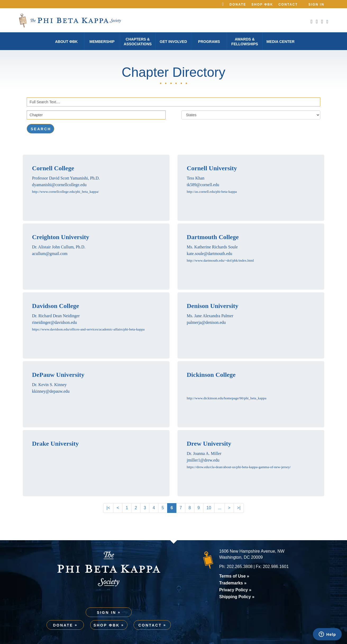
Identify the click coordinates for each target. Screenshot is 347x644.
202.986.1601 (276, 567)
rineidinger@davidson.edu (54, 322)
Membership (102, 42)
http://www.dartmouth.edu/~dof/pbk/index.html (220, 260)
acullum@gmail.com (50, 254)
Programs (209, 42)
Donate (238, 5)
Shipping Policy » (237, 597)
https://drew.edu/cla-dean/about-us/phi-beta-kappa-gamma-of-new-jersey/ (239, 467)
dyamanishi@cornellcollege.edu (59, 185)
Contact (288, 5)
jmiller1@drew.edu (203, 460)
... (219, 508)
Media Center (280, 42)
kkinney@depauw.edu (51, 391)
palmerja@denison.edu (206, 322)
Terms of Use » (234, 576)
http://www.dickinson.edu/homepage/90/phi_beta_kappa (227, 398)
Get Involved (173, 42)
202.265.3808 (240, 567)
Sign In (316, 5)
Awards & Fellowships (245, 42)
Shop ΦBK (262, 5)
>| (239, 508)
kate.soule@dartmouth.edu (209, 254)
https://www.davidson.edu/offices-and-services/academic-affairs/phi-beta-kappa (88, 329)
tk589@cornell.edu (203, 185)
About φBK (66, 42)
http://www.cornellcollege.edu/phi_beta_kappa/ (65, 192)
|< (108, 508)
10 (209, 508)
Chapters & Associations (138, 42)
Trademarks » (233, 583)
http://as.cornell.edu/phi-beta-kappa (212, 192)
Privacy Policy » (235, 590)
